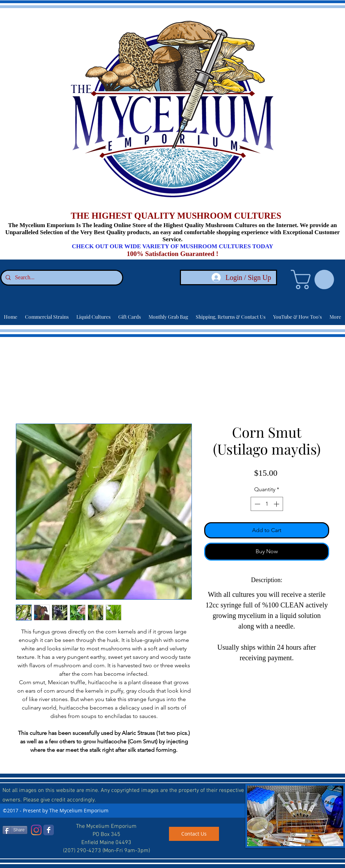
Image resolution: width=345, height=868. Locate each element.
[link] (315, 279)
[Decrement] (257, 504)
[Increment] (277, 504)
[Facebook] (49, 830)
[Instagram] (36, 830)
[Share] (15, 830)
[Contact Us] (194, 834)
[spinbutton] (267, 504)
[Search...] (61, 278)
